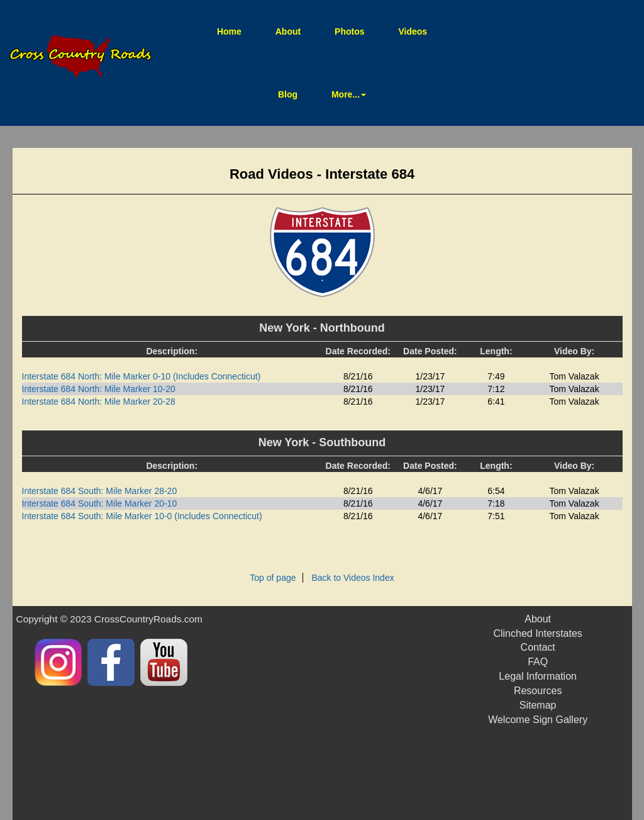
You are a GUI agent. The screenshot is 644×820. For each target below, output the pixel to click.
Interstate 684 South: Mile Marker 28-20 (100, 491)
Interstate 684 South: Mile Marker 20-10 (100, 503)
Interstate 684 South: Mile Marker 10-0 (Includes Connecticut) (142, 516)
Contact (538, 647)
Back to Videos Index (353, 578)
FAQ (538, 662)
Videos (413, 31)
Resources (538, 691)
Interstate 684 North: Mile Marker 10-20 (99, 389)
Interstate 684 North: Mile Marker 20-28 (99, 402)
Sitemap (538, 705)
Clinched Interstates (537, 633)
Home (237, 31)
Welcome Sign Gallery (538, 720)
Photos (349, 31)
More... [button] (349, 94)
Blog (288, 94)
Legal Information (538, 676)
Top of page (273, 578)
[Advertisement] (369, 713)
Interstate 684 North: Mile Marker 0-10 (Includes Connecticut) (142, 376)
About (288, 31)
